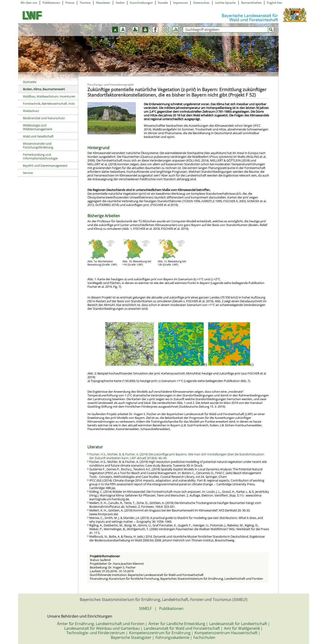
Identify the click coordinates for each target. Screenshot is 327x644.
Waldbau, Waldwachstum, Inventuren (49, 96)
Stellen (120, 3)
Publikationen (51, 3)
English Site (274, 3)
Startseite (30, 82)
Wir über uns (29, 3)
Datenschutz (201, 3)
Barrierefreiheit (251, 3)
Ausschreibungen (141, 3)
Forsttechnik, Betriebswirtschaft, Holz (49, 104)
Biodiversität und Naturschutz (44, 118)
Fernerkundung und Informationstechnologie (40, 156)
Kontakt (163, 3)
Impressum (181, 3)
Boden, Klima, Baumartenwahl (44, 89)
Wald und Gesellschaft (38, 136)
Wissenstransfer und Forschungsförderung (38, 145)
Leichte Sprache (225, 3)
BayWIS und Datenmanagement (45, 165)
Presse (70, 3)
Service (28, 173)
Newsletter (103, 3)
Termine (85, 3)
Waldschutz (31, 111)
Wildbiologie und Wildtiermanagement (38, 127)
